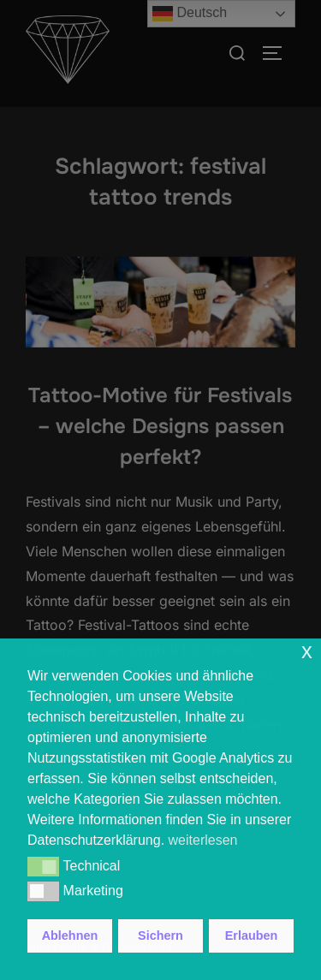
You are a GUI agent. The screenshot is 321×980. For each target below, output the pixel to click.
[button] (43, 866)
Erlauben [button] (252, 935)
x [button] (307, 651)
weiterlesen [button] (203, 840)
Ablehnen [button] (70, 935)
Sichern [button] (160, 935)
